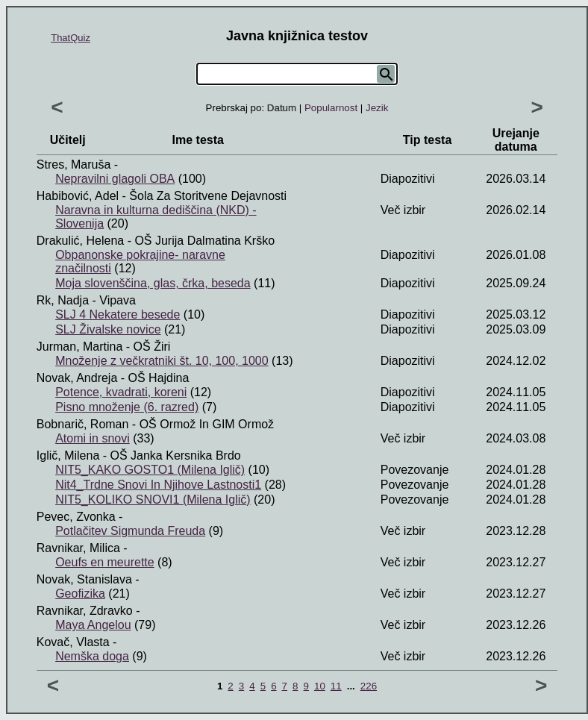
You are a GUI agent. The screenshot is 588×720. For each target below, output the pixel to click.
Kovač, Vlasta (73, 642)
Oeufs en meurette (105, 562)
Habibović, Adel (78, 196)
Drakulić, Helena (80, 241)
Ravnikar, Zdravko (85, 611)
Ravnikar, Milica (78, 548)
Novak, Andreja (77, 378)
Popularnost (331, 108)
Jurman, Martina (80, 347)
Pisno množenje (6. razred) (127, 407)
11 (336, 686)
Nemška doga (92, 656)
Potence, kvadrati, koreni (121, 392)
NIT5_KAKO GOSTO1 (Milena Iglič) (150, 470)
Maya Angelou (93, 625)
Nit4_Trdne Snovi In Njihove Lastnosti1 (158, 485)
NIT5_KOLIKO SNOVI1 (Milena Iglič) (153, 500)
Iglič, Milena (68, 456)
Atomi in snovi (93, 438)
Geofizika (80, 594)
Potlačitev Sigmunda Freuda (130, 531)
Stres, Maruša (74, 165)
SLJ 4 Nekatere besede (118, 314)
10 (320, 686)
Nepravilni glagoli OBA (115, 179)
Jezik (377, 108)
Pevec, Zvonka (76, 517)
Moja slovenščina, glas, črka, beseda (153, 283)
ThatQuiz (71, 38)
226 (369, 686)
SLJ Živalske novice (108, 329)
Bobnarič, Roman (83, 424)
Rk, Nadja (63, 300)
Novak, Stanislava (84, 579)
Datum (282, 108)
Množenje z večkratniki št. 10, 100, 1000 (162, 361)
